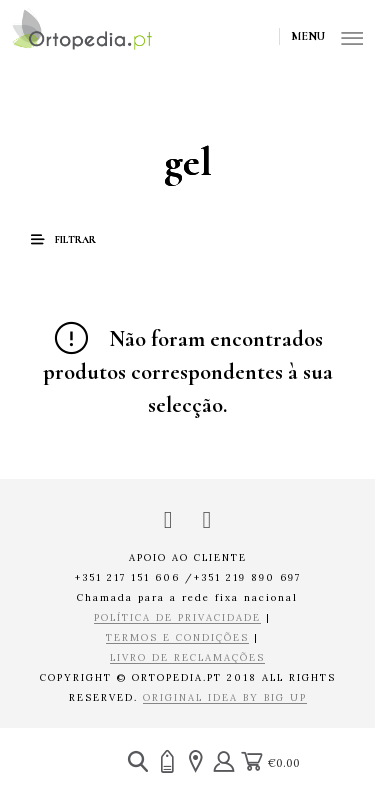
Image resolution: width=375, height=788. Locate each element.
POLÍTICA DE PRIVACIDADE (177, 618)
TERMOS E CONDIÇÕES (177, 638)
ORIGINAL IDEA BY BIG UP (225, 698)
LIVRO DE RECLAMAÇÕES (187, 658)
